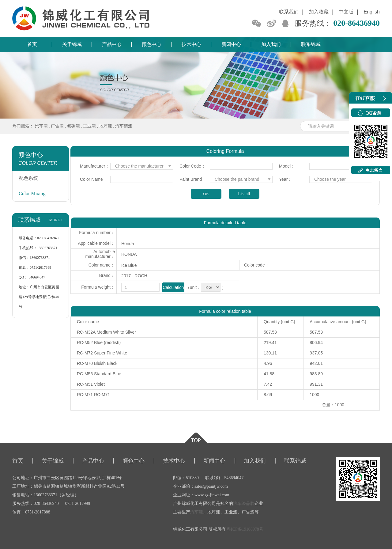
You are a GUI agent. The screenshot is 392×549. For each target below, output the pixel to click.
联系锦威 (311, 44)
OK (206, 194)
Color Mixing (32, 193)
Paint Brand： (193, 179)
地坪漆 (106, 126)
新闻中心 (231, 44)
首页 (32, 44)
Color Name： (94, 179)
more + (56, 220)
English (372, 12)
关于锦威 (72, 44)
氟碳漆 (73, 126)
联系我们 (289, 12)
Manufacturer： (94, 166)
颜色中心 (152, 44)
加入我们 (271, 44)
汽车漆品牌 (244, 504)
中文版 (346, 12)
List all (244, 194)
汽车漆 (41, 126)
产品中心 (112, 44)
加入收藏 (319, 12)
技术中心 (191, 44)
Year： (285, 179)
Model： (287, 166)
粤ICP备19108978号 (245, 529)
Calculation (173, 287)
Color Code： (192, 166)
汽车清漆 (124, 126)
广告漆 (57, 126)
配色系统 (28, 178)
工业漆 (89, 126)
